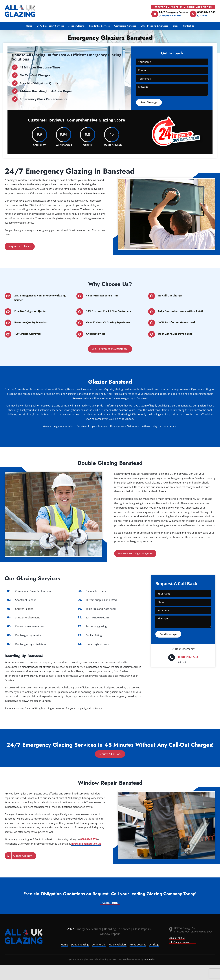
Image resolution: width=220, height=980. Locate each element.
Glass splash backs (96, 591)
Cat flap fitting (94, 635)
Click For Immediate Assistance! (110, 349)
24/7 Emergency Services (170, 14)
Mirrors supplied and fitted (101, 600)
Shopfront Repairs (26, 600)
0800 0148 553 (203, 14)
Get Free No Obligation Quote (135, 553)
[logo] (24, 937)
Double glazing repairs (28, 635)
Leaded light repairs (97, 644)
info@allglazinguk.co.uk (86, 844)
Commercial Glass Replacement (34, 591)
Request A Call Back (20, 246)
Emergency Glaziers (84, 929)
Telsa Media (149, 959)
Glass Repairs (142, 929)
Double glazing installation (31, 644)
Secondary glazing (96, 626)
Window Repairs (110, 934)
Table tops (92, 609)
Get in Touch (110, 903)
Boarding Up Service (117, 929)
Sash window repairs (98, 618)
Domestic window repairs (30, 626)
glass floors (110, 609)
